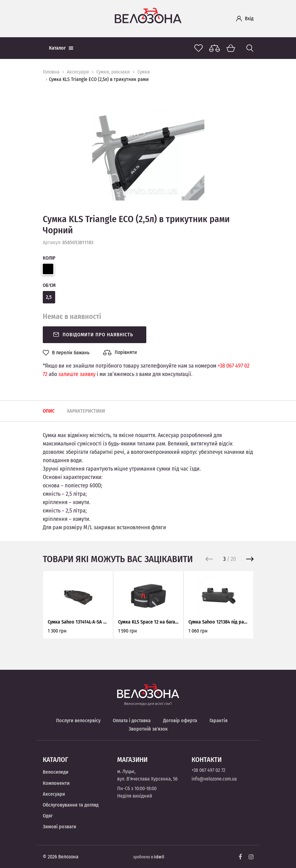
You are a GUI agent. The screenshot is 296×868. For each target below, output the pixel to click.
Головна (51, 72)
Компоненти (56, 783)
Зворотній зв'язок (148, 729)
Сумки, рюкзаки (113, 72)
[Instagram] (251, 857)
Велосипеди (56, 772)
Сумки (144, 72)
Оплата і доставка (132, 720)
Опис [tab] (49, 411)
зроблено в (149, 857)
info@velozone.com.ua (214, 779)
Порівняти (120, 352)
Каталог (61, 48)
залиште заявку (77, 374)
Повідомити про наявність (93, 335)
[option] (148, 156)
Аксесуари (78, 72)
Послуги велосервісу (78, 720)
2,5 (49, 297)
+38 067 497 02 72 (208, 770)
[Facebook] (241, 857)
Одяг (48, 816)
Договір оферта (180, 720)
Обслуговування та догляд (71, 805)
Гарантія (219, 720)
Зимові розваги (60, 827)
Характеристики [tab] (86, 411)
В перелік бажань (66, 353)
